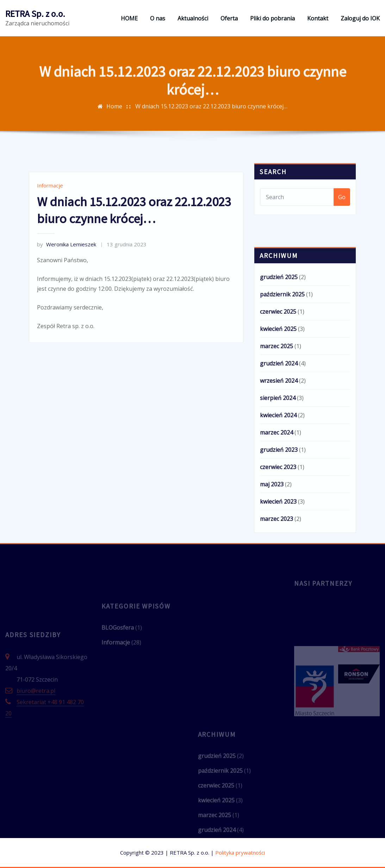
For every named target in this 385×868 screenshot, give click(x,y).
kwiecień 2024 (278, 478)
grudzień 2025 (279, 340)
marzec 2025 (277, 409)
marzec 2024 (277, 495)
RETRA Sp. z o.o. (35, 14)
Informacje (50, 223)
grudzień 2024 (279, 426)
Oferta (229, 18)
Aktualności (193, 18)
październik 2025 (282, 357)
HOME (129, 18)
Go (342, 209)
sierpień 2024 (278, 461)
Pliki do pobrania (272, 18)
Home (114, 117)
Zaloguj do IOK (360, 18)
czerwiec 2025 (278, 375)
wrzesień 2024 (279, 444)
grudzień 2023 (279, 513)
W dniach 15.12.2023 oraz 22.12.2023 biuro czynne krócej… (211, 117)
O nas (158, 18)
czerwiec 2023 (278, 530)
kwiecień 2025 (278, 392)
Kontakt (318, 18)
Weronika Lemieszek (67, 282)
